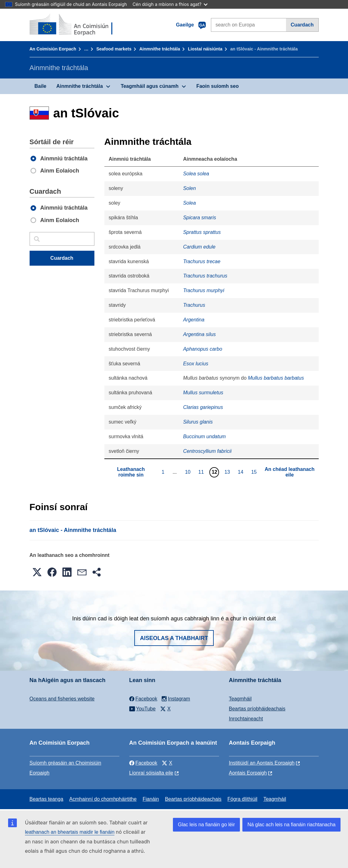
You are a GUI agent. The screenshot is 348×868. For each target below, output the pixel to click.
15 (255, 472)
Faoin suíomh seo (217, 86)
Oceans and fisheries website (62, 699)
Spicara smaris (200, 218)
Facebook (143, 763)
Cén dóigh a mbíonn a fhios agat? (170, 4)
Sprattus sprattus (202, 232)
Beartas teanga (47, 799)
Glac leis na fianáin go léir (206, 825)
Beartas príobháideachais (257, 709)
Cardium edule (199, 247)
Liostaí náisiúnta (205, 49)
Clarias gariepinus (203, 407)
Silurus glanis (198, 422)
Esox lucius (196, 364)
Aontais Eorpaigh (248, 773)
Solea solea (196, 174)
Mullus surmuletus (203, 393)
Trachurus (194, 305)
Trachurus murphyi (204, 290)
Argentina (194, 320)
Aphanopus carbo (203, 349)
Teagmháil (240, 699)
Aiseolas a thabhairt (174, 638)
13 (228, 472)
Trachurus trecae (202, 261)
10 (189, 472)
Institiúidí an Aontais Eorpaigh (262, 763)
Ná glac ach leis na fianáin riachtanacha (291, 825)
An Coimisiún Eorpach (53, 49)
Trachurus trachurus (205, 276)
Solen (190, 188)
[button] (37, 572)
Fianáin (151, 799)
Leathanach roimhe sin (131, 472)
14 (241, 472)
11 (202, 472)
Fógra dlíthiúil (242, 799)
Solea (190, 203)
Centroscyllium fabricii (207, 451)
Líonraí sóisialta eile (151, 773)
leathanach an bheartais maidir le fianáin (70, 832)
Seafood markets (114, 49)
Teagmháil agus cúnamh (150, 86)
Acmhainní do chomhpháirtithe (103, 799)
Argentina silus (200, 334)
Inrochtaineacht (246, 719)
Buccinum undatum (205, 436)
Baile (41, 86)
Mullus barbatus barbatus (276, 378)
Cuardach (302, 25)
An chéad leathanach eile (289, 472)
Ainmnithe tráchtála (160, 49)
